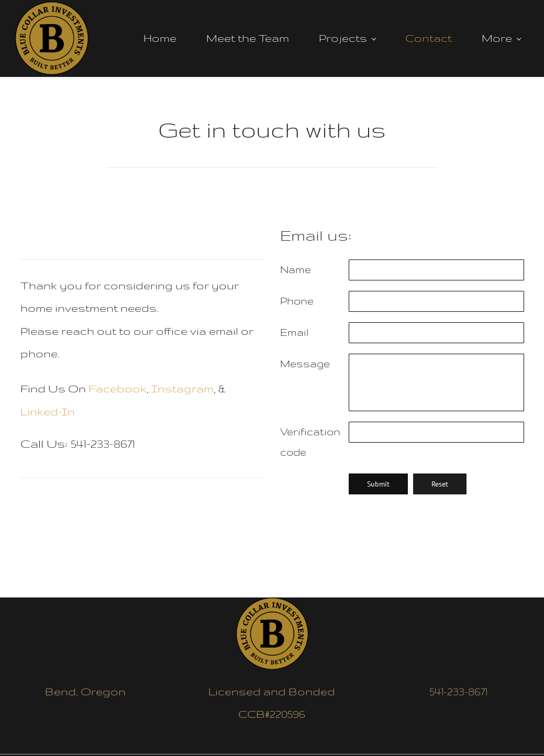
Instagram (182, 385)
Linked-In (48, 408)
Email (294, 329)
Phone (297, 297)
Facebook (118, 385)
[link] (272, 602)
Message (305, 360)
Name (296, 266)
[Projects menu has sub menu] (350, 37)
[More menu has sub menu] (504, 37)
